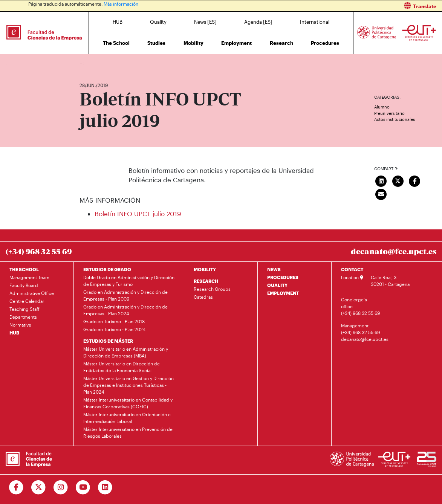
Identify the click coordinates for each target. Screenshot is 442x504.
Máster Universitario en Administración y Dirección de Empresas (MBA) (126, 352)
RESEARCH (206, 281)
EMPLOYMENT (283, 293)
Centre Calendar (27, 301)
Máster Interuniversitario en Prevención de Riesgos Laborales (128, 432)
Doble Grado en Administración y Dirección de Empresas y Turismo (129, 281)
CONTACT (352, 269)
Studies (156, 43)
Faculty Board (24, 285)
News (100, 63)
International (315, 22)
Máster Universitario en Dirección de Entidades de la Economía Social (122, 367)
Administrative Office (32, 293)
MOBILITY (205, 269)
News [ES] (205, 22)
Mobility (193, 43)
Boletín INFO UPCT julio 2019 (138, 214)
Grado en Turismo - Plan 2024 (114, 329)
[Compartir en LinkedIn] (381, 180)
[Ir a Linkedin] (105, 487)
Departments (23, 317)
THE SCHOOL (24, 269)
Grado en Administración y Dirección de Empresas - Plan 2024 (125, 310)
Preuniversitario (389, 113)
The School (116, 43)
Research (281, 43)
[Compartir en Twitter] (398, 180)
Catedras (203, 297)
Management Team (29, 277)
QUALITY (277, 285)
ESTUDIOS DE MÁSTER (108, 341)
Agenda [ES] (258, 22)
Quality (158, 22)
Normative (20, 325)
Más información (121, 4)
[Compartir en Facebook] (415, 180)
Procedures (325, 43)
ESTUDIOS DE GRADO (107, 269)
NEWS (274, 269)
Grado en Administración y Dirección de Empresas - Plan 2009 (125, 295)
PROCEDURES (283, 277)
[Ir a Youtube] (83, 487)
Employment (236, 43)
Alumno (382, 107)
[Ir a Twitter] (39, 487)
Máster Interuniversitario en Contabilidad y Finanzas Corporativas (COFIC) (128, 403)
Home (86, 63)
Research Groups (212, 289)
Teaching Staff (24, 309)
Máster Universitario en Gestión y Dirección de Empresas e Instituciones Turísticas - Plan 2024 (128, 385)
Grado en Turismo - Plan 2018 (114, 321)
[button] (335, 6)
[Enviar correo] (381, 194)
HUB (118, 22)
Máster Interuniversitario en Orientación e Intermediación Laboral (127, 418)
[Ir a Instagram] (61, 487)
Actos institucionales (395, 119)
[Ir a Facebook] (16, 487)
